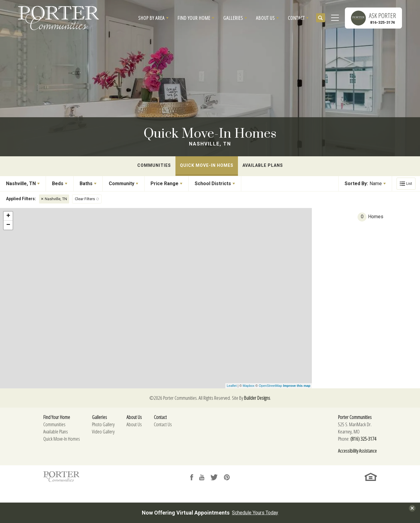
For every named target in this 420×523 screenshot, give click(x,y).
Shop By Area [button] (151, 18)
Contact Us (163, 424)
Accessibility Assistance (357, 451)
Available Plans (263, 165)
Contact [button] (296, 18)
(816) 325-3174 (363, 439)
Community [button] (122, 184)
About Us (134, 424)
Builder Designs (257, 398)
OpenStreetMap (270, 386)
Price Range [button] (164, 184)
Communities (154, 165)
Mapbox (249, 386)
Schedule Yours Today (255, 513)
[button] (153, 18)
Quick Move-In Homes (207, 165)
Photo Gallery (103, 424)
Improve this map (297, 386)
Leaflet (232, 386)
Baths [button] (86, 184)
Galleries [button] (233, 18)
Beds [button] (58, 184)
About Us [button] (265, 18)
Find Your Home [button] (194, 18)
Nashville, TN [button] (21, 184)
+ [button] (8, 216)
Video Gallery (103, 431)
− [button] (8, 225)
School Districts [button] (213, 184)
